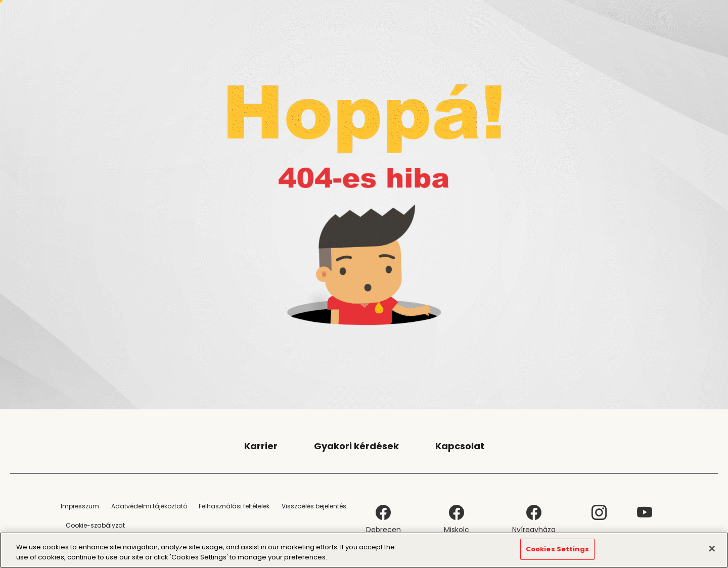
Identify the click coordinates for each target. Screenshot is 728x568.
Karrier (261, 446)
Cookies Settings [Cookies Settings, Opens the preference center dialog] (557, 550)
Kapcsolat (460, 446)
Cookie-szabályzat (95, 525)
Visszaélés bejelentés (314, 506)
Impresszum (80, 506)
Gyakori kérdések (356, 446)
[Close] (712, 548)
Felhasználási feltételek (234, 506)
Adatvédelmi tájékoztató (149, 506)
